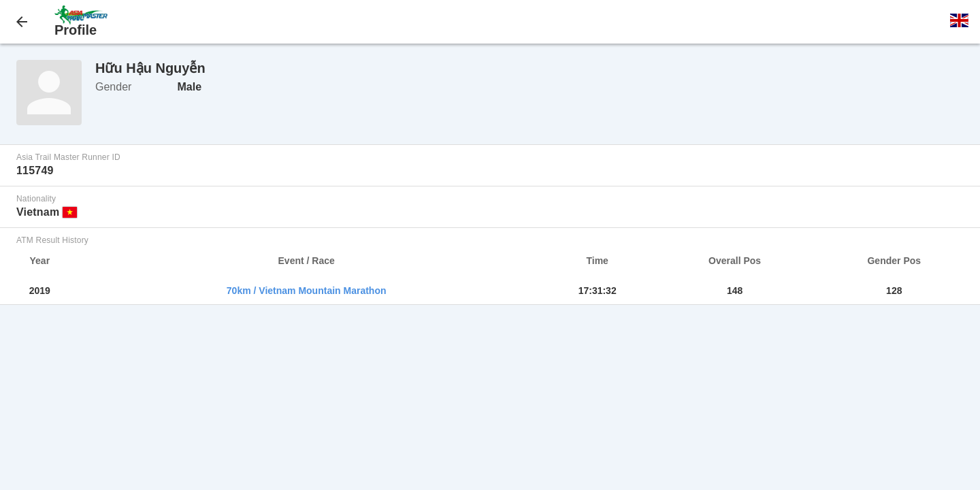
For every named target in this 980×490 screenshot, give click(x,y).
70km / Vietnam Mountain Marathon (307, 291)
